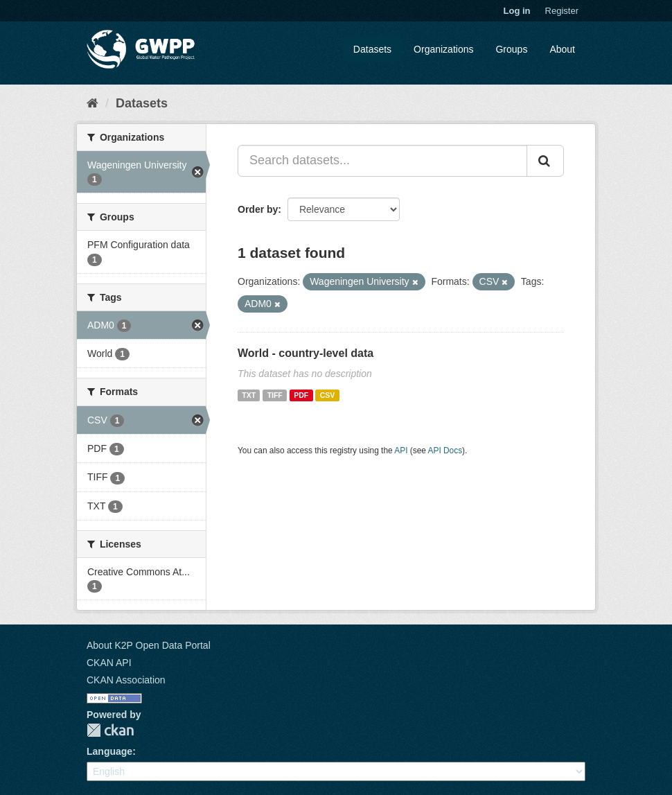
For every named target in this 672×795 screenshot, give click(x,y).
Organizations (443, 49)
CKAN (110, 730)
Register (562, 11)
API (401, 451)
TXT (249, 395)
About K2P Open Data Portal (149, 645)
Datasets (372, 49)
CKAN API (109, 663)
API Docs (445, 451)
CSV (328, 395)
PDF (301, 395)
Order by (258, 209)
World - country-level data (306, 353)
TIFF (275, 395)
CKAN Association (126, 680)
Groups (511, 49)
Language (109, 751)
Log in (517, 11)
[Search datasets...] (382, 161)
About (562, 49)
